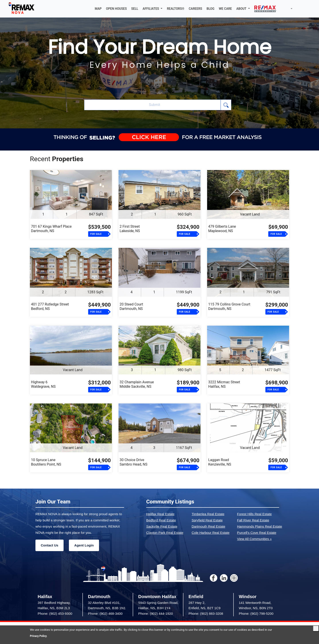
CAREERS (195, 9)
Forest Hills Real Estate (254, 514)
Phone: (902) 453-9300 (55, 614)
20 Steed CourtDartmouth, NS (131, 307)
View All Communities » (254, 539)
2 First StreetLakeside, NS (130, 229)
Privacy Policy (39, 636)
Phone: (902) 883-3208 (206, 614)
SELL (135, 9)
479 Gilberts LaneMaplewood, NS (222, 229)
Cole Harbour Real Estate (211, 533)
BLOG (211, 9)
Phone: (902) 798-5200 (256, 614)
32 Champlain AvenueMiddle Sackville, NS (137, 385)
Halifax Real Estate (160, 514)
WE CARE (225, 9)
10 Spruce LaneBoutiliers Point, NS (46, 463)
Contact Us (50, 546)
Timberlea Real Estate (208, 514)
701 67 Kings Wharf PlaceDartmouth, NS (51, 229)
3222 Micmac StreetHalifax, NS (224, 385)
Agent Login (84, 546)
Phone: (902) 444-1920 (156, 614)
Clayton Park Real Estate (165, 533)
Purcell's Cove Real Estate (257, 533)
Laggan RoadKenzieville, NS (220, 463)
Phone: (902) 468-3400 (105, 614)
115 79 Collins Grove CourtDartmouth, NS (229, 307)
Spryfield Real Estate (207, 521)
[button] (153, 9)
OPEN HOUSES (117, 9)
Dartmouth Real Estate (208, 527)
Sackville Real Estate (162, 527)
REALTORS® (176, 9)
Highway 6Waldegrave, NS (43, 385)
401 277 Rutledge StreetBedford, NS (50, 307)
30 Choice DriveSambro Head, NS (133, 463)
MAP (98, 9)
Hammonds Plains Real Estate (260, 527)
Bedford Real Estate (161, 521)
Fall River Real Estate (253, 521)
